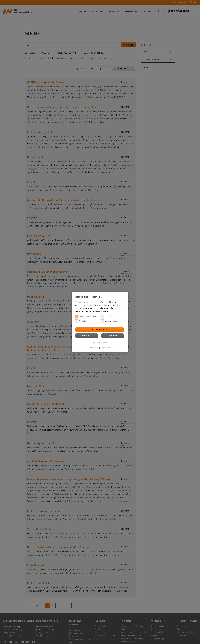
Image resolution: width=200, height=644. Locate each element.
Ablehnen (86, 336)
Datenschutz (105, 348)
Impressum (94, 348)
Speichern (112, 336)
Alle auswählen (99, 329)
